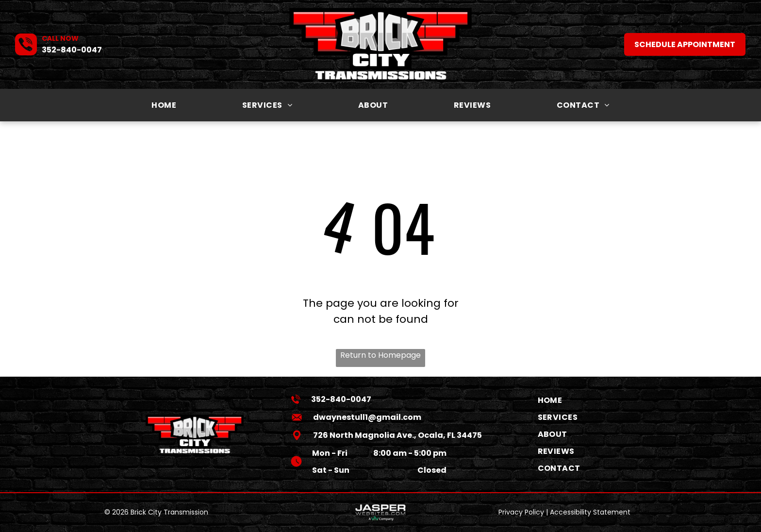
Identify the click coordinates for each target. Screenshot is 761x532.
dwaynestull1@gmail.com (367, 417)
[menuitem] (164, 105)
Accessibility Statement (590, 512)
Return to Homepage (380, 355)
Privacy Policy (521, 512)
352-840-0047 (72, 50)
